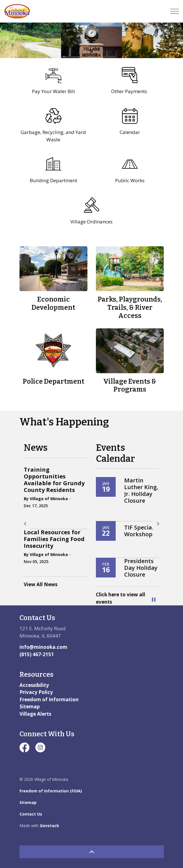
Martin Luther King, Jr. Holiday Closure (141, 491)
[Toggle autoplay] (154, 600)
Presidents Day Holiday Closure (141, 568)
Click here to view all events (120, 598)
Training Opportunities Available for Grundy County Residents (54, 480)
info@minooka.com (43, 647)
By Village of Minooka (46, 499)
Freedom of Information (49, 699)
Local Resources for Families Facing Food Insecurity (54, 539)
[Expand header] (175, 11)
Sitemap (30, 707)
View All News (41, 584)
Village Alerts (35, 714)
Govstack (49, 826)
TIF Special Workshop (139, 531)
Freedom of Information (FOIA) (51, 791)
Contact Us (31, 814)
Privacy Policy (36, 692)
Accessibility (34, 685)
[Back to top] (92, 852)
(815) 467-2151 (37, 654)
